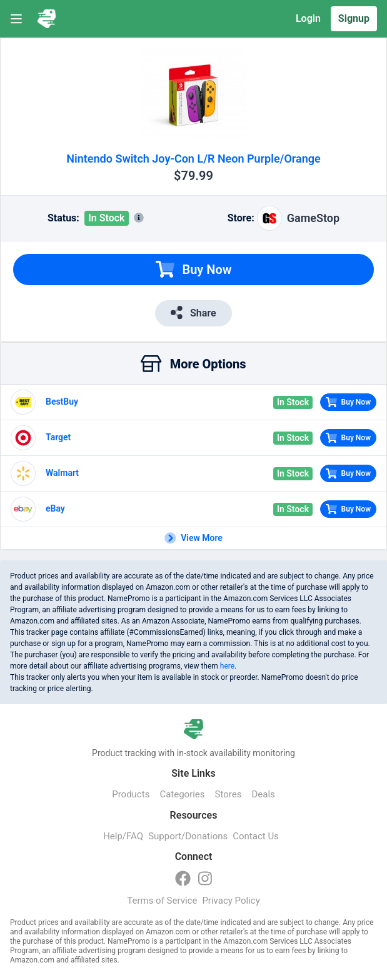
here (227, 666)
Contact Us (256, 836)
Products (131, 794)
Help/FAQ (123, 836)
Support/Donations (188, 836)
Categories (182, 794)
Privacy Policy (231, 901)
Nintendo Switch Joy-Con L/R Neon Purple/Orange (193, 159)
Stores (229, 794)
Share (193, 312)
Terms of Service (162, 901)
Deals (263, 794)
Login (308, 18)
